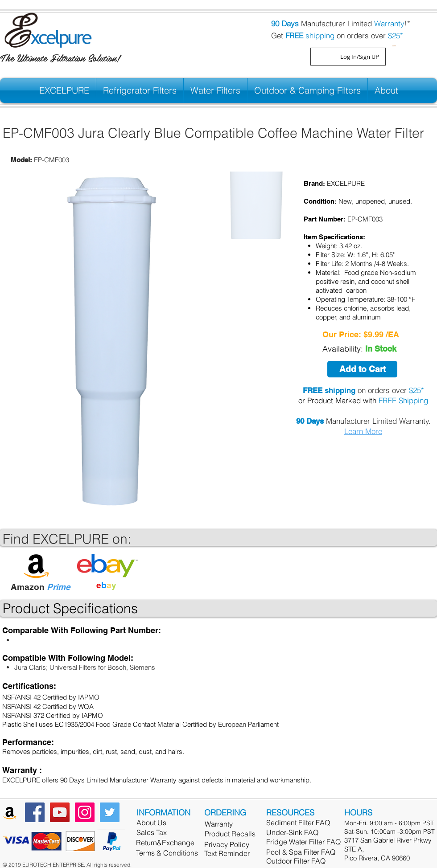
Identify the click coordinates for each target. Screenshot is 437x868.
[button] (395, 45)
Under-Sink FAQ (292, 832)
